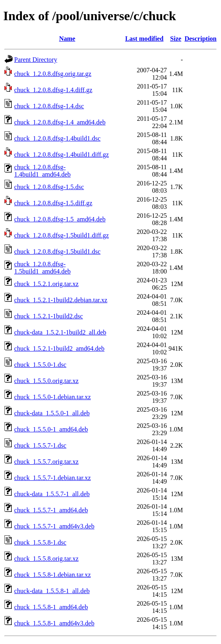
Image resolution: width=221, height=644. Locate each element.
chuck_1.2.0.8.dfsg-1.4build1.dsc (57, 138)
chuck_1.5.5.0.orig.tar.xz (46, 381)
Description (201, 39)
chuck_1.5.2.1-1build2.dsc (49, 316)
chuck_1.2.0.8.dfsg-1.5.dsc (49, 187)
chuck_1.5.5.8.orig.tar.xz (46, 559)
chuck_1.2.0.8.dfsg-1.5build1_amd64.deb (42, 268)
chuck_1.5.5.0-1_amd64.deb (51, 429)
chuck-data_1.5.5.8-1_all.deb (52, 591)
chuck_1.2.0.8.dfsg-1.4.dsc (49, 106)
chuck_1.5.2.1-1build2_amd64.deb (59, 348)
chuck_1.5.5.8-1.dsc (40, 542)
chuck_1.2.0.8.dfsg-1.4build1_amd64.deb (42, 171)
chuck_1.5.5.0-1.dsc (40, 365)
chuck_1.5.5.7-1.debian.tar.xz (52, 478)
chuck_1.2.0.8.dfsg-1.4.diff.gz (53, 90)
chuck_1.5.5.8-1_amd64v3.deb (54, 623)
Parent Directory (36, 60)
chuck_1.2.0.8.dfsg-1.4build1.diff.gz (62, 155)
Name (67, 39)
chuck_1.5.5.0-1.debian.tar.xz (52, 397)
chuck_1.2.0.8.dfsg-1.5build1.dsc (57, 251)
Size (176, 39)
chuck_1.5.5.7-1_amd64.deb (51, 510)
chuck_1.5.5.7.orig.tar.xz (46, 462)
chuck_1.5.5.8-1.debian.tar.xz (52, 575)
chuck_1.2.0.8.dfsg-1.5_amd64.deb (60, 219)
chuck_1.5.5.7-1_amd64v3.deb (54, 526)
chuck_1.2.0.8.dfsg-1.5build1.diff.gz (62, 235)
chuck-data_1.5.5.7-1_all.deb (52, 494)
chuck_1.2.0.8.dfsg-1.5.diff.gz (53, 203)
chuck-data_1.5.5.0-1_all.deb (52, 413)
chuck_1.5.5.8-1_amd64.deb (51, 607)
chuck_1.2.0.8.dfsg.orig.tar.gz (53, 74)
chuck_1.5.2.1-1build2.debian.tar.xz (61, 300)
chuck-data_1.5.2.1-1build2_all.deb (60, 332)
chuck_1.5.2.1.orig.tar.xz (46, 284)
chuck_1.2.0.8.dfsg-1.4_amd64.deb (60, 122)
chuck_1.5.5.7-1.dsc (40, 445)
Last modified (144, 39)
